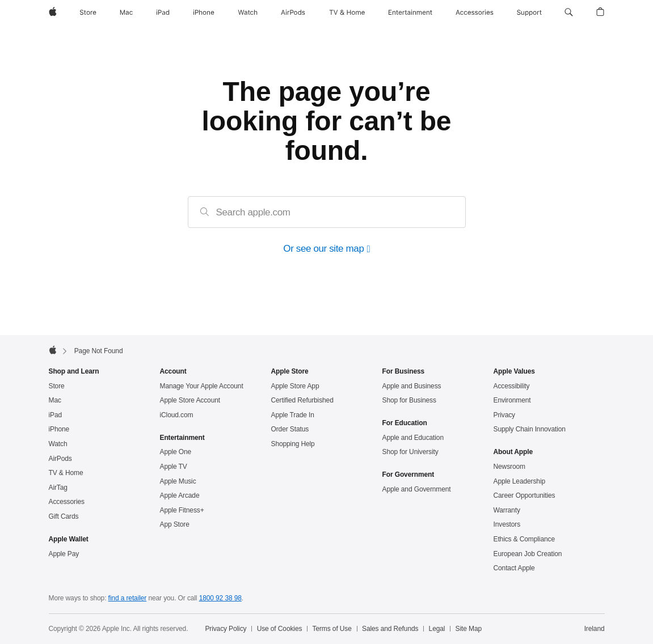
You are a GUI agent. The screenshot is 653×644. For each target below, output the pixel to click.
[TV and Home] (347, 12)
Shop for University (410, 452)
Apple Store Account (190, 400)
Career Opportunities (524, 495)
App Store (175, 524)
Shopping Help (293, 444)
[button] (569, 12)
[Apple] (53, 12)
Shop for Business (409, 400)
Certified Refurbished (302, 400)
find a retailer (128, 598)
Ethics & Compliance (524, 539)
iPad (56, 415)
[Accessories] (475, 12)
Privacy (505, 415)
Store (57, 386)
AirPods (60, 459)
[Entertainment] (410, 12)
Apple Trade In (293, 415)
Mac (55, 400)
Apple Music (178, 481)
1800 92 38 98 (220, 598)
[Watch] (248, 12)
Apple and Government (417, 489)
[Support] (529, 12)
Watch (58, 444)
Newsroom (509, 467)
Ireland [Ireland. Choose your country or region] (595, 629)
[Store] (88, 12)
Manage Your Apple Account (202, 386)
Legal (437, 629)
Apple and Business (412, 386)
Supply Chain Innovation (530, 429)
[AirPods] (293, 12)
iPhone (59, 429)
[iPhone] (204, 12)
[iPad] (163, 12)
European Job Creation (528, 554)
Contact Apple (514, 568)
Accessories (67, 502)
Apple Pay (64, 554)
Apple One (176, 452)
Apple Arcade (180, 495)
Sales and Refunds (390, 629)
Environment (512, 400)
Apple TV (174, 467)
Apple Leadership (519, 481)
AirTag (58, 488)
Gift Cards (64, 516)
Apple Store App (295, 386)
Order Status (290, 429)
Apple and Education (413, 438)
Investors (507, 524)
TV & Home (66, 473)
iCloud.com (177, 415)
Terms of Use (332, 629)
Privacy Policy (226, 629)
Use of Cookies (280, 629)
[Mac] (126, 12)
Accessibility (512, 386)
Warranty (507, 510)
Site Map (469, 629)
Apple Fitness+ (182, 510)
